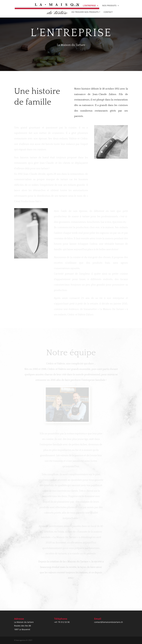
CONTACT (108, 12)
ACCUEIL (75, 6)
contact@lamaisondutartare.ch (109, 622)
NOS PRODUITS (109, 6)
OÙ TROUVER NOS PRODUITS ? (86, 12)
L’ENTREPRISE (89, 6)
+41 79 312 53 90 (62, 622)
